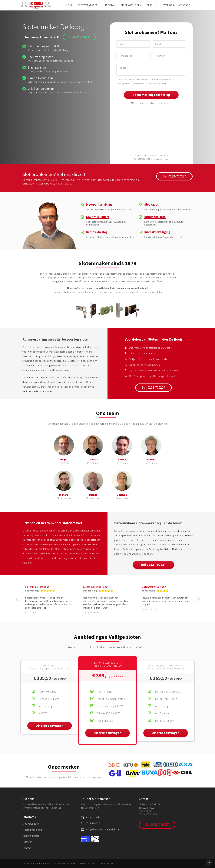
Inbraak (110, 5)
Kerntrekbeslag (97, 232)
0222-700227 (93, 823)
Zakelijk (152, 5)
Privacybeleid (124, 84)
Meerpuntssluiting (99, 205)
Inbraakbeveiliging (157, 232)
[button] (16, 599)
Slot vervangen (89, 5)
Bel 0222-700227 (79, 37)
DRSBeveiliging (88, 864)
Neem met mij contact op (151, 95)
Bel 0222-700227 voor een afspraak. (151, 159)
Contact (185, 5)
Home (69, 5)
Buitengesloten (131, 5)
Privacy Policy (107, 864)
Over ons (168, 5)
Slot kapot (151, 205)
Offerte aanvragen (50, 726)
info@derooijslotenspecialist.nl (103, 829)
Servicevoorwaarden (144, 84)
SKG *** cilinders (98, 217)
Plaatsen (27, 842)
